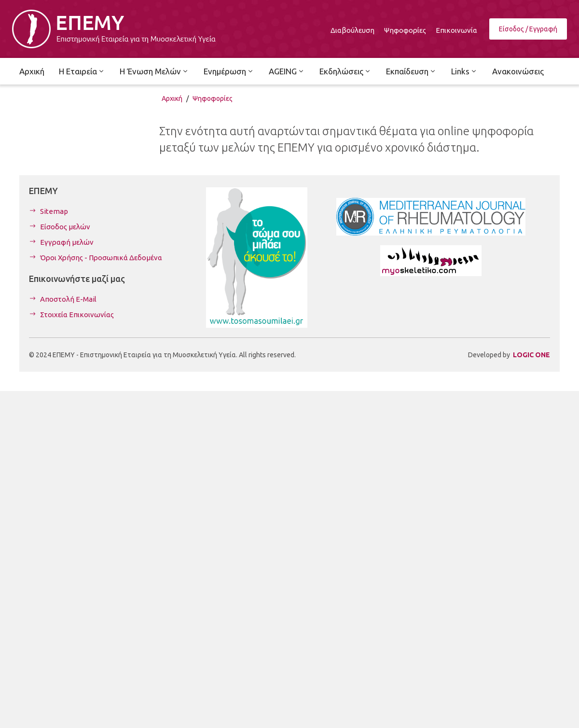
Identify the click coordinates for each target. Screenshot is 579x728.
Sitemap (54, 211)
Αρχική (172, 98)
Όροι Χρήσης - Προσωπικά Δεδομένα (101, 258)
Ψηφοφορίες (213, 98)
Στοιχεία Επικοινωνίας (77, 315)
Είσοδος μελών (65, 227)
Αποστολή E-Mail (68, 299)
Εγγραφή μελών (67, 242)
